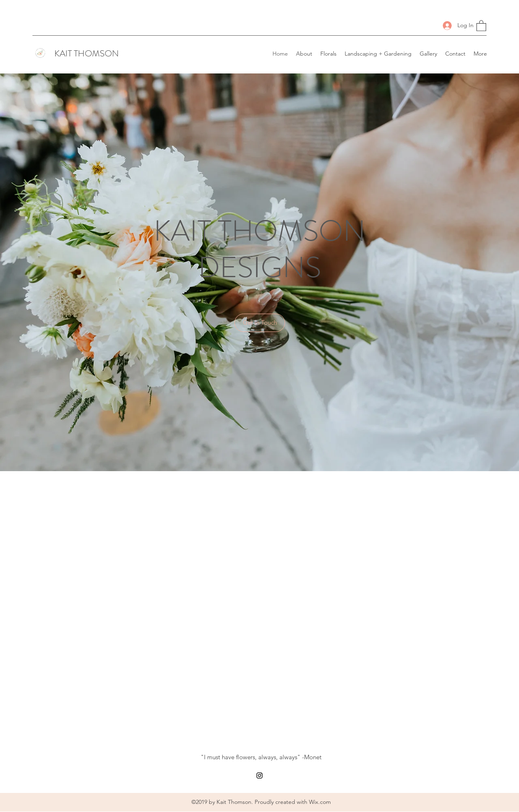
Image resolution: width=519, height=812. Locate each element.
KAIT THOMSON (87, 53)
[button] (481, 25)
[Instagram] (259, 775)
